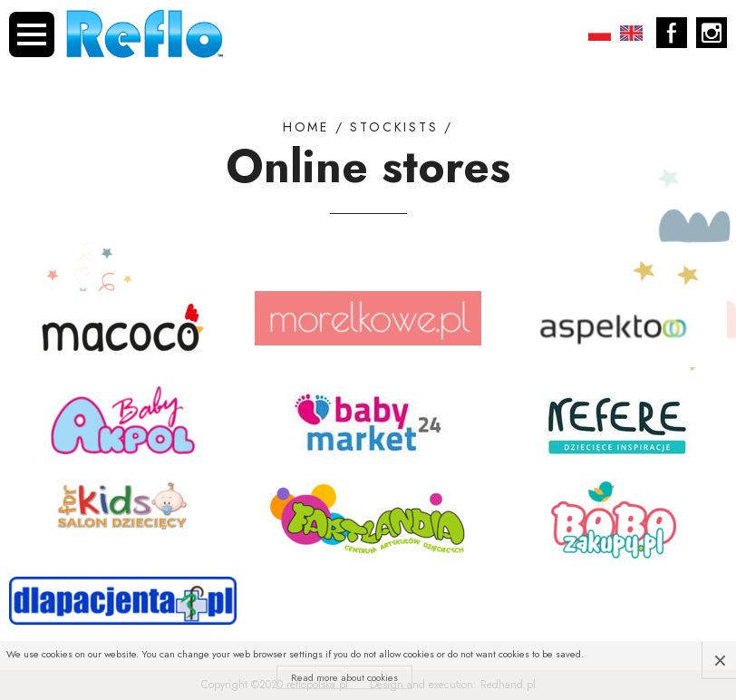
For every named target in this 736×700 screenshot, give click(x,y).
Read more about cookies (344, 677)
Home (306, 127)
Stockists (394, 127)
